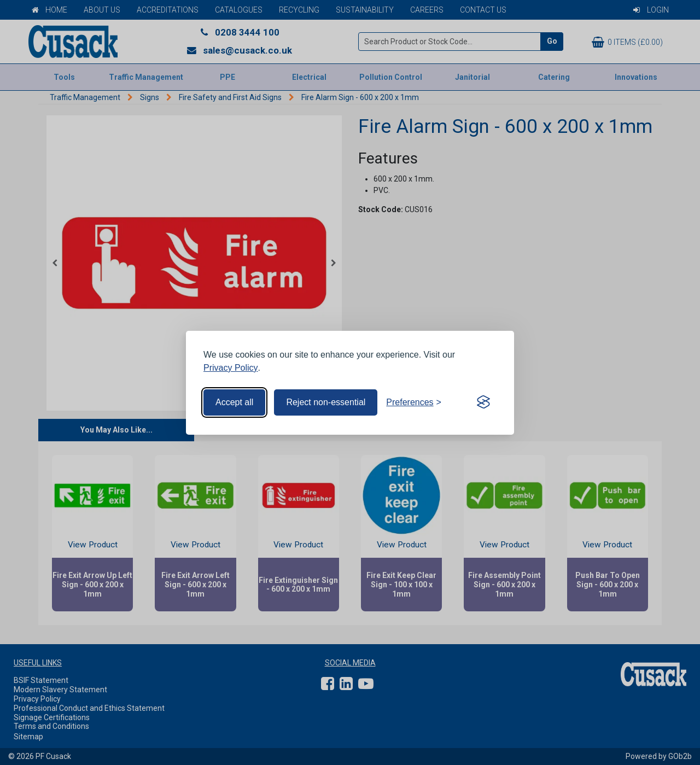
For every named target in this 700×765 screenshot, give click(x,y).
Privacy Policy (231, 368)
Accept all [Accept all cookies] (234, 402)
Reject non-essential (326, 402)
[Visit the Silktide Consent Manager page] (483, 402)
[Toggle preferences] (414, 402)
